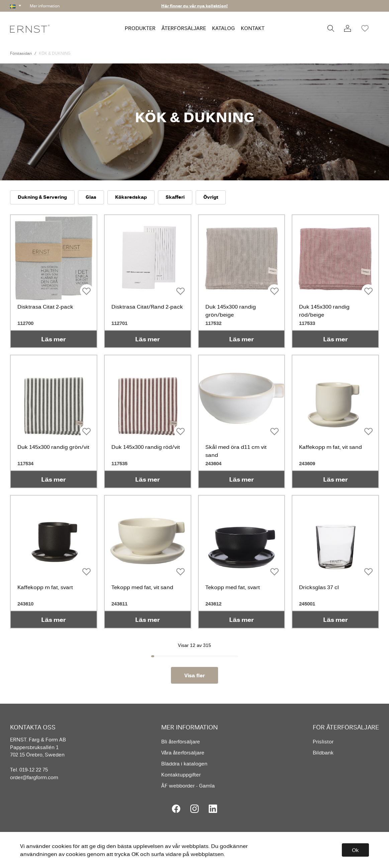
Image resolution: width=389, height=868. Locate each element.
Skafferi (175, 197)
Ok (355, 850)
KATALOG (223, 28)
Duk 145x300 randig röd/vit (146, 447)
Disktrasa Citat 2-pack (45, 307)
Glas (91, 197)
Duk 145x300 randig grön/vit (53, 447)
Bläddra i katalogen (184, 764)
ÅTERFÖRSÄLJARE (184, 28)
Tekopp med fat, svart (233, 587)
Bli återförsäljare (181, 742)
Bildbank (323, 753)
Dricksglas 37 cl (319, 587)
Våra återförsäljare (183, 753)
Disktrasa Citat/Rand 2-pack (147, 307)
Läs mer (54, 339)
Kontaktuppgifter (181, 775)
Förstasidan (21, 53)
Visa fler (194, 675)
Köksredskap (131, 197)
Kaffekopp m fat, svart (45, 587)
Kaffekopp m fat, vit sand (330, 447)
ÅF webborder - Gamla (188, 786)
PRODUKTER (140, 28)
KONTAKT (253, 28)
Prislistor (323, 742)
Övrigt (211, 197)
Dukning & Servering (42, 197)
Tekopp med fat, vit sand (142, 587)
